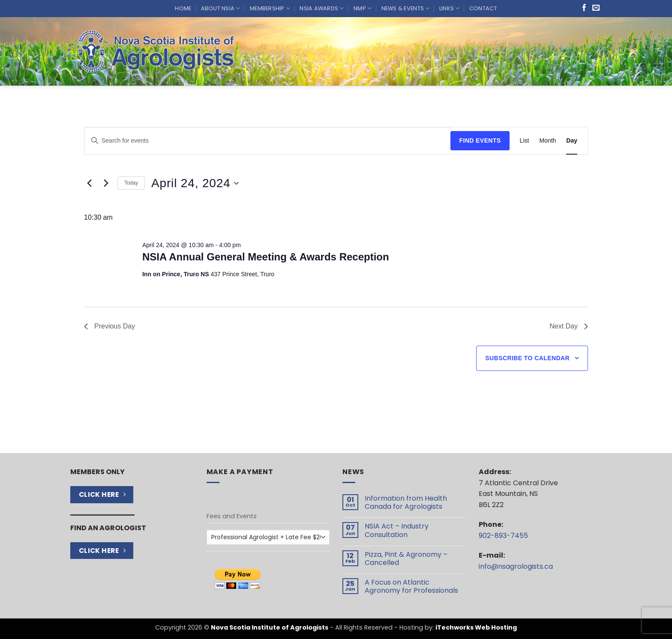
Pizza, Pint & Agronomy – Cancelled (406, 558)
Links (450, 8)
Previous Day (109, 326)
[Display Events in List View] (525, 141)
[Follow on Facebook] (584, 8)
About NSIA (221, 8)
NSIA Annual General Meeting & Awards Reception (266, 257)
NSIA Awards (322, 8)
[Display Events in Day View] (572, 141)
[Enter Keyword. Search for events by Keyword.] (267, 141)
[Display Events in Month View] (547, 141)
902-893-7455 (503, 536)
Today (131, 183)
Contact (483, 8)
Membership (270, 8)
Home (183, 8)
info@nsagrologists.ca (516, 566)
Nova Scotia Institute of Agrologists (270, 627)
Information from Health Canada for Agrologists (406, 502)
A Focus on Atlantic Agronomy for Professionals (411, 586)
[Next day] (106, 183)
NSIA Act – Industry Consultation (397, 530)
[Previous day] (89, 183)
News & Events (406, 8)
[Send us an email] (596, 8)
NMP (363, 8)
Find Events (480, 140)
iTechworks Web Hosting (476, 627)
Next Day (569, 326)
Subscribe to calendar (527, 358)
